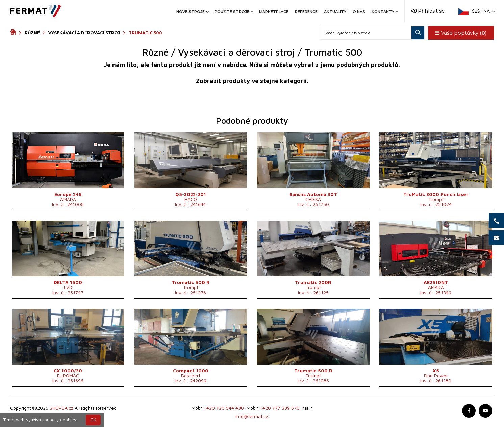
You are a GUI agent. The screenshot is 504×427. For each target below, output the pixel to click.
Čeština (483, 11)
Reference (306, 12)
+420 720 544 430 (224, 408)
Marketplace (274, 12)
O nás (359, 12)
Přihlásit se (428, 11)
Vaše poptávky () (461, 33)
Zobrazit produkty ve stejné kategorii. (252, 81)
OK (93, 420)
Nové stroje (192, 12)
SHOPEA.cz (61, 408)
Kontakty (385, 12)
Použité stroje (234, 12)
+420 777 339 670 (280, 408)
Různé (32, 33)
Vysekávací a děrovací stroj (84, 33)
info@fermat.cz (252, 416)
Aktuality (335, 12)
